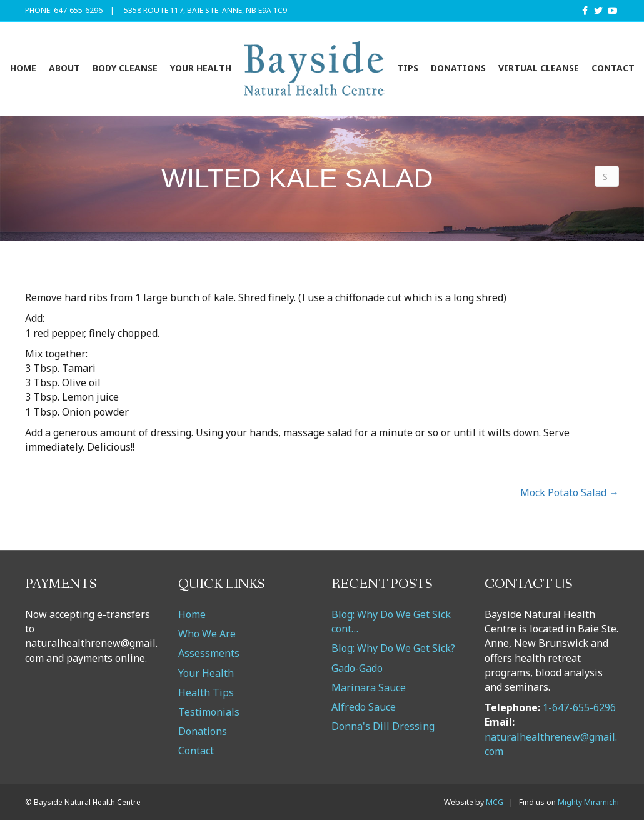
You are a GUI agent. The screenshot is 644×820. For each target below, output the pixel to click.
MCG (495, 802)
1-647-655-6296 (579, 707)
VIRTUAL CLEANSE (539, 68)
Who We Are (207, 634)
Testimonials (209, 712)
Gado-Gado (357, 668)
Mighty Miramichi (588, 802)
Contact (613, 68)
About (64, 68)
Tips (408, 68)
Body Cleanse (125, 68)
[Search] (607, 176)
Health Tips (206, 692)
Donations (458, 68)
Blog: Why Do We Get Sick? (393, 648)
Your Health (201, 68)
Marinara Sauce (369, 687)
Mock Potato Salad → (570, 492)
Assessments (209, 653)
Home (23, 68)
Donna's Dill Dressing (383, 726)
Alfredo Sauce (364, 707)
